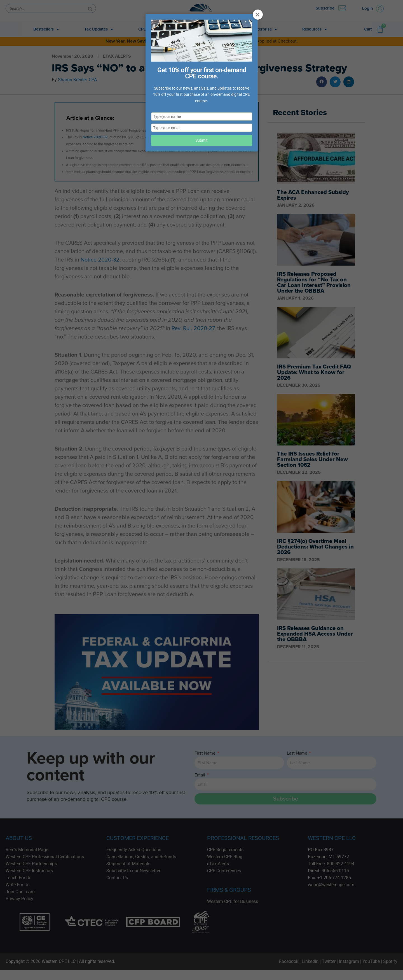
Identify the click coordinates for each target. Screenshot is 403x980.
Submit (201, 140)
